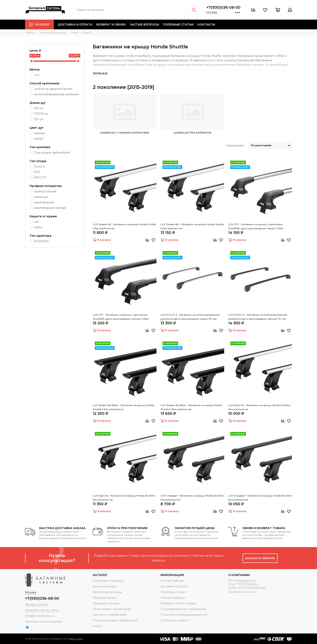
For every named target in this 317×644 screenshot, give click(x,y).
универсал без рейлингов (192, 133)
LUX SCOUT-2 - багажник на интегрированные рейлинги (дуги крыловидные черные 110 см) (258, 317)
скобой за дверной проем (53, 89)
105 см (39, 108)
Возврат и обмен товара (178, 603)
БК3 (37, 172)
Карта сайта (76, 639)
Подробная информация (242, 592)
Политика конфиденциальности (184, 615)
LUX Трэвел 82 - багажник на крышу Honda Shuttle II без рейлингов (124, 226)
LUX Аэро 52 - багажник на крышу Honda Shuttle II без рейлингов (259, 407)
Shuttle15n (41, 241)
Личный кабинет (173, 581)
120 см (39, 119)
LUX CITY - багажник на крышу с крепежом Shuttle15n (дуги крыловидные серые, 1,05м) (256, 226)
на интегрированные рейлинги (56, 94)
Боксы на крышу (105, 586)
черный (39, 133)
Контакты (206, 24)
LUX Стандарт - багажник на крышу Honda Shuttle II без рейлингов (192, 498)
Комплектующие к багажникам (115, 620)
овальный (41, 197)
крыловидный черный (50, 208)
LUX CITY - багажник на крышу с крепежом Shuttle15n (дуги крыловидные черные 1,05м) (121, 317)
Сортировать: (235, 145)
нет (36, 222)
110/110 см (41, 114)
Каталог (39, 24)
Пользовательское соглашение (183, 609)
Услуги (98, 626)
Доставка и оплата (75, 24)
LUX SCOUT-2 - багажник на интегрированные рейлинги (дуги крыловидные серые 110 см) (190, 317)
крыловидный (44, 202)
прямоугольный (45, 191)
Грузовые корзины (106, 603)
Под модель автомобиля (52, 153)
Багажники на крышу (108, 581)
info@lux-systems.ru (39, 616)
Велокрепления (104, 598)
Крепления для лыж (107, 592)
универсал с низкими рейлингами (125, 133)
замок (38, 227)
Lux (36, 75)
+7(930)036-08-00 (223, 7)
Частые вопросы (144, 24)
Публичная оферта (174, 620)
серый (39, 139)
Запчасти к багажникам (110, 615)
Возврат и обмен (111, 24)
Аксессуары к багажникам (112, 609)
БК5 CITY (40, 177)
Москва (212, 12)
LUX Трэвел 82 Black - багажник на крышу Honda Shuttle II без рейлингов (123, 407)
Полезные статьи (178, 24)
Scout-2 (39, 167)
